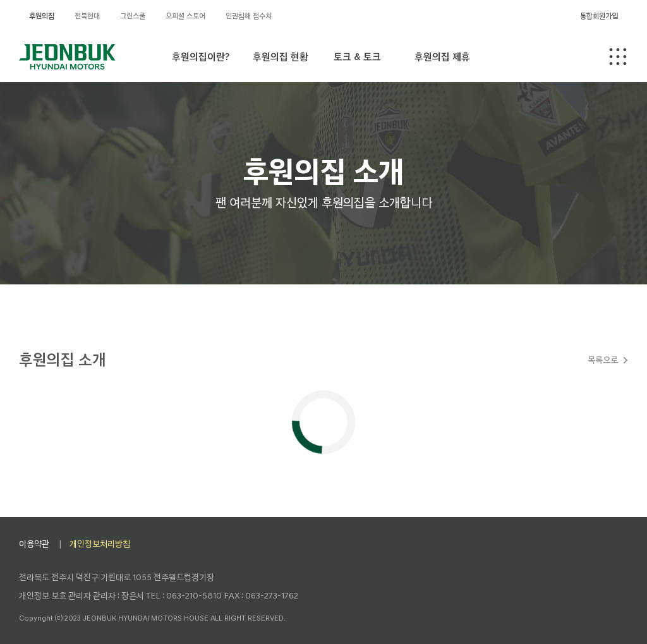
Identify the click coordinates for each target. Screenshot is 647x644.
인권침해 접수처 (249, 16)
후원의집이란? (201, 57)
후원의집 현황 (281, 57)
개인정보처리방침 (100, 544)
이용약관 (34, 544)
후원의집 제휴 (442, 57)
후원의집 (42, 16)
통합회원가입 (599, 16)
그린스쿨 (133, 16)
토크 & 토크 (357, 57)
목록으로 (603, 360)
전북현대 (87, 16)
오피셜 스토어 (185, 16)
